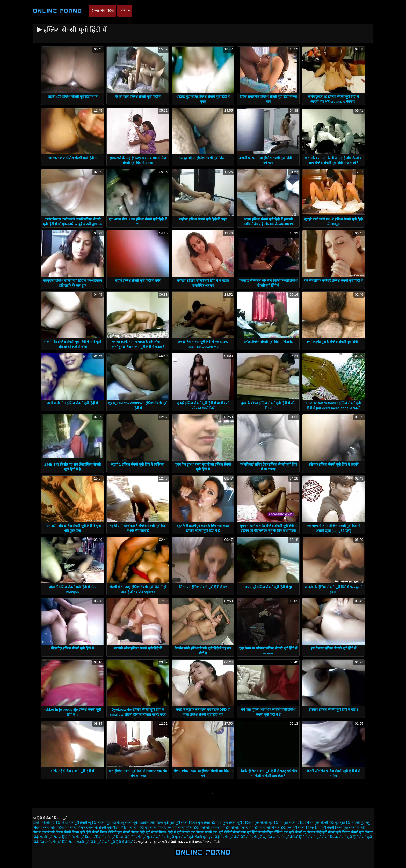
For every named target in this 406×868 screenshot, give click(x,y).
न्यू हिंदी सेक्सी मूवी (100, 823)
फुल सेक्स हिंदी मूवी (210, 823)
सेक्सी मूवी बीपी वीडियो (234, 837)
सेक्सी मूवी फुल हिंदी (207, 837)
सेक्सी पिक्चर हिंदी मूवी (312, 828)
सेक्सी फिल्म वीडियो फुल (107, 832)
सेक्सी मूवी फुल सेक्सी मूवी (177, 837)
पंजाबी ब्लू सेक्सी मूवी (125, 823)
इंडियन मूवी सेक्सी (76, 823)
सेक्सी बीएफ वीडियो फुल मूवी (276, 832)
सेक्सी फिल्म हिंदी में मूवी (166, 832)
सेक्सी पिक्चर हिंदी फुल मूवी (280, 828)
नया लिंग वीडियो (103, 10)
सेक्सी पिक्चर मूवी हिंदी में (247, 828)
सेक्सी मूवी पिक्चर (339, 832)
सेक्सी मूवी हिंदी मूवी (89, 842)
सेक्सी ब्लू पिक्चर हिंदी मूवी (311, 832)
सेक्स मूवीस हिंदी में (190, 828)
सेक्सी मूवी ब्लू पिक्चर (262, 837)
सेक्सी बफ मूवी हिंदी (245, 832)
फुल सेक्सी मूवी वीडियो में (238, 823)
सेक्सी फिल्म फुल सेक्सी (342, 828)
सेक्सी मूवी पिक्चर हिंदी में (55, 837)
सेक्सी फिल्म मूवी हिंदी (77, 832)
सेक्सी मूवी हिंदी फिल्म (62, 842)
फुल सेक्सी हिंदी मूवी (327, 823)
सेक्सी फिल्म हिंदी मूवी (137, 832)
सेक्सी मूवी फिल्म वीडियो (86, 837)
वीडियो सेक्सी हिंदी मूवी (135, 828)
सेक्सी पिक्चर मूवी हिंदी (216, 828)
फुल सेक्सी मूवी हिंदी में (268, 823)
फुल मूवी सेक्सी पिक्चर (183, 823)
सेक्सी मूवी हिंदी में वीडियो (117, 842)
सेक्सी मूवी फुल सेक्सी (147, 837)
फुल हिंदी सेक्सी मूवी (353, 823)
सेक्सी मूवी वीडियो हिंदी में (292, 837)
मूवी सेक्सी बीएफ (75, 828)
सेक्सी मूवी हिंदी (349, 837)
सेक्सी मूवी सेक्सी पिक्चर (323, 837)
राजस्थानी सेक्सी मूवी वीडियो (103, 828)
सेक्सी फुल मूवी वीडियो (218, 832)
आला (125, 10)
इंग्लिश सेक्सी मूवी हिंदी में (49, 823)
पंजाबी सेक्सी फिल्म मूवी (154, 823)
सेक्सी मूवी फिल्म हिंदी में (117, 837)
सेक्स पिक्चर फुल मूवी (164, 828)
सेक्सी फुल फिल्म (193, 832)
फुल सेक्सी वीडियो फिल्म (298, 823)
